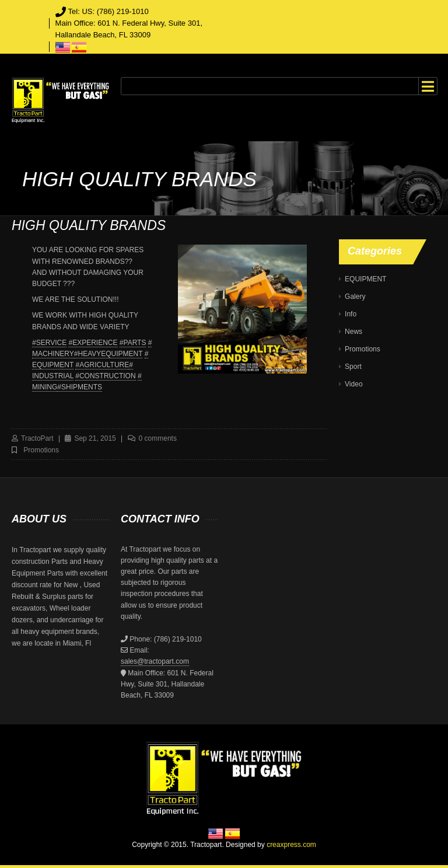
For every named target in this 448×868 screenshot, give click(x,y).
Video (353, 384)
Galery (355, 297)
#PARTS (133, 343)
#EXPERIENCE (93, 343)
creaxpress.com (291, 845)
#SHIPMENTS (80, 387)
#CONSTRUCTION (105, 376)
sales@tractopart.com (155, 661)
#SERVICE (49, 343)
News (353, 332)
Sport (353, 367)
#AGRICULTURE (102, 365)
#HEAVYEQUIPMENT (108, 354)
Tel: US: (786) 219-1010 (108, 11)
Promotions (41, 450)
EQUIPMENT (365, 279)
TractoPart (37, 438)
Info (351, 314)
